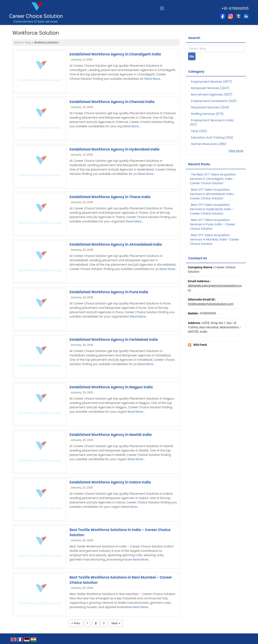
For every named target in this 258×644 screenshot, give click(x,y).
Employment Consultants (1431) (214, 101)
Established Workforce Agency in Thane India (110, 197)
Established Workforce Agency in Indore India (110, 482)
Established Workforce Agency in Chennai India (112, 102)
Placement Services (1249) (210, 107)
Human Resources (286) (209, 144)
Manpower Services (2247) (210, 88)
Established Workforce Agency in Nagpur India (111, 387)
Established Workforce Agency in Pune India (109, 292)
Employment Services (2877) (212, 82)
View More (236, 151)
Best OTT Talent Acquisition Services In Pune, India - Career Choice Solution (213, 224)
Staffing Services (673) (207, 114)
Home (19, 42)
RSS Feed (200, 345)
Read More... (153, 79)
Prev (76, 623)
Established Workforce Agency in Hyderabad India (115, 149)
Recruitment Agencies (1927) (212, 94)
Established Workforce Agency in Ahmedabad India (116, 244)
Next (116, 623)
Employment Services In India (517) (212, 122)
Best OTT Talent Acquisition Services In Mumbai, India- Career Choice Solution (215, 239)
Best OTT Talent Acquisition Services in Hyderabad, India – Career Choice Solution (212, 209)
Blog (28, 42)
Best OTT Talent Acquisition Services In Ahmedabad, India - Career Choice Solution (213, 194)
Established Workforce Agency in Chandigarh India (115, 54)
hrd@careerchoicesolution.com (211, 304)
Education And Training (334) (212, 137)
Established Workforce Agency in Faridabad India (114, 340)
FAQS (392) (199, 131)
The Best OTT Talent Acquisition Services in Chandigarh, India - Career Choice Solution (213, 179)
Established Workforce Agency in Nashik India (111, 435)
